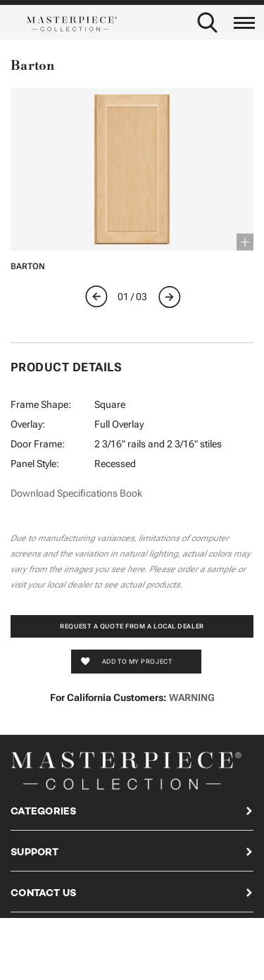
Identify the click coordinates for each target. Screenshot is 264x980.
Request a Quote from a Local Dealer (132, 626)
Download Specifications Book (76, 493)
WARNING (192, 697)
